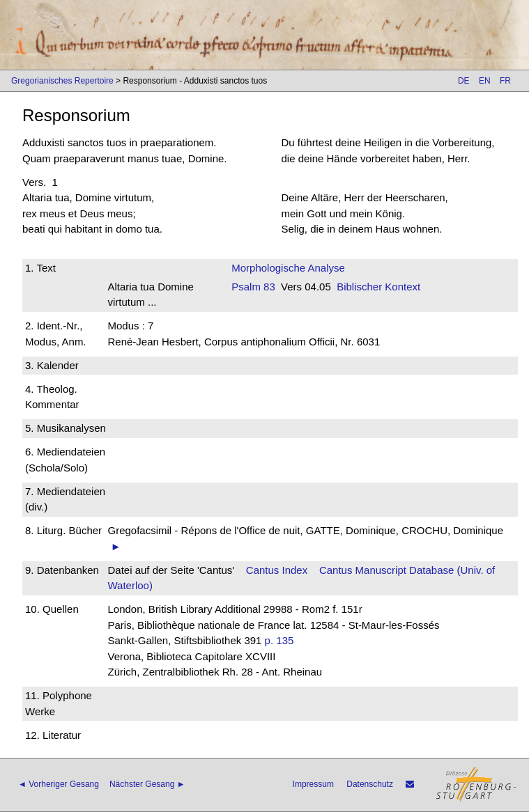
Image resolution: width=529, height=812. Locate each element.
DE (464, 81)
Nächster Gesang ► (147, 784)
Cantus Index (277, 570)
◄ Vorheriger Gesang (59, 784)
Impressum (313, 784)
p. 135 (279, 640)
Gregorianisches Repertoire (62, 81)
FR (505, 81)
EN (485, 81)
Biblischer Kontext (378, 287)
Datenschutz (370, 784)
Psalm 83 (253, 287)
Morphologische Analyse (288, 268)
